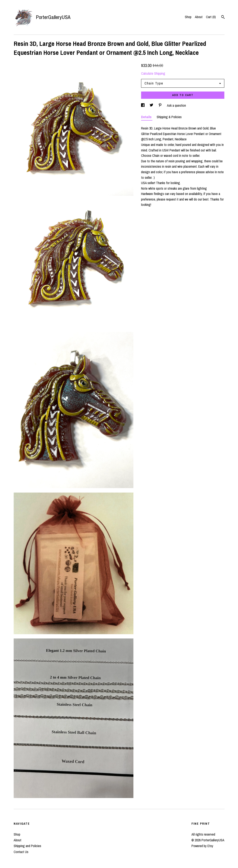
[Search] (223, 17)
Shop (188, 17)
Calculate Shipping (153, 73)
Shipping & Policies (169, 117)
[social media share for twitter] (152, 105)
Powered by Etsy (202, 846)
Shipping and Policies (27, 846)
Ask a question (176, 105)
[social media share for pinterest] (161, 105)
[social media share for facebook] (143, 105)
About (199, 17)
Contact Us (21, 852)
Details (147, 117)
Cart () (211, 17)
